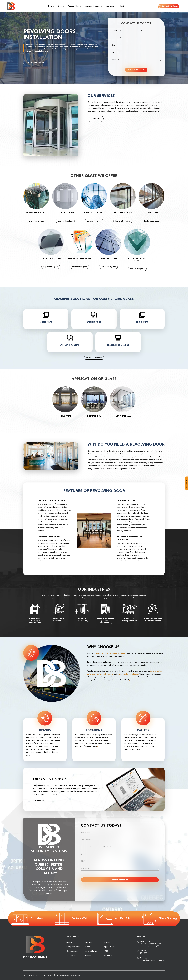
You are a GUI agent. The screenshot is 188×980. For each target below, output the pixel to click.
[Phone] (118, 38)
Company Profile (73, 947)
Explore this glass (36, 221)
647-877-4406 (146, 953)
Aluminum (89, 955)
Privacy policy (47, 975)
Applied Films (91, 951)
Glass (60, 6)
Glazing (107, 943)
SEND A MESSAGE (136, 70)
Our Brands (71, 955)
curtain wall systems (105, 674)
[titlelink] (46, 318)
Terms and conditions (31, 975)
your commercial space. (139, 680)
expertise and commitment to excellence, (111, 654)
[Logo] (11, 6)
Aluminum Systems (92, 6)
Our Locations (72, 951)
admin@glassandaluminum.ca (152, 960)
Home (69, 943)
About (50, 6)
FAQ (122, 6)
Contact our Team (168, 6)
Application (110, 6)
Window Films (73, 6)
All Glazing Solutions (94, 358)
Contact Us (96, 119)
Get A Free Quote (35, 62)
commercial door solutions (128, 674)
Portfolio (89, 943)
